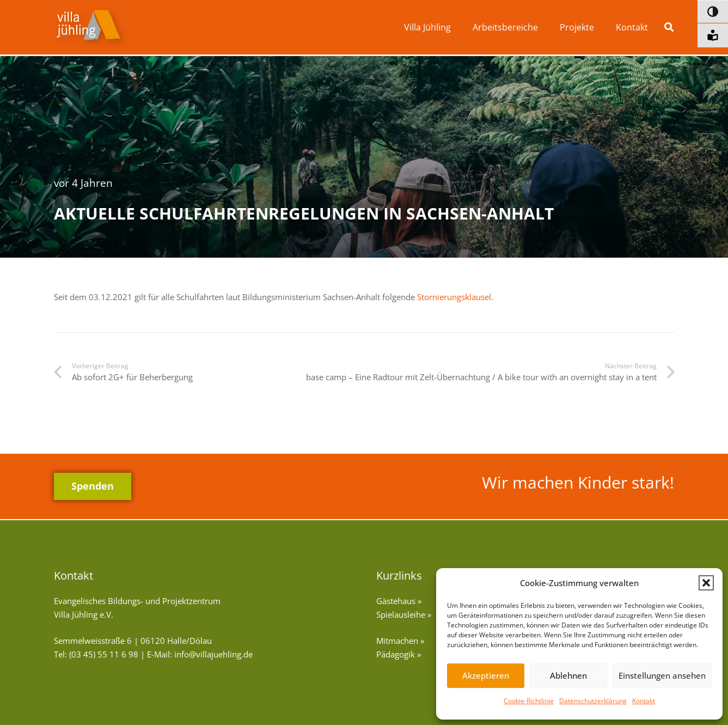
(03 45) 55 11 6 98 (104, 654)
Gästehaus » (399, 601)
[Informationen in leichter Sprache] (713, 35)
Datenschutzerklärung (593, 701)
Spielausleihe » (404, 614)
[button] (706, 583)
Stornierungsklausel (454, 297)
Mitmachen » (400, 641)
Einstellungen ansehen (662, 675)
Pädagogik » (399, 654)
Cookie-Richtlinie (529, 701)
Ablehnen (568, 675)
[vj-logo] (91, 28)
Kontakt (644, 701)
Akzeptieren (486, 675)
